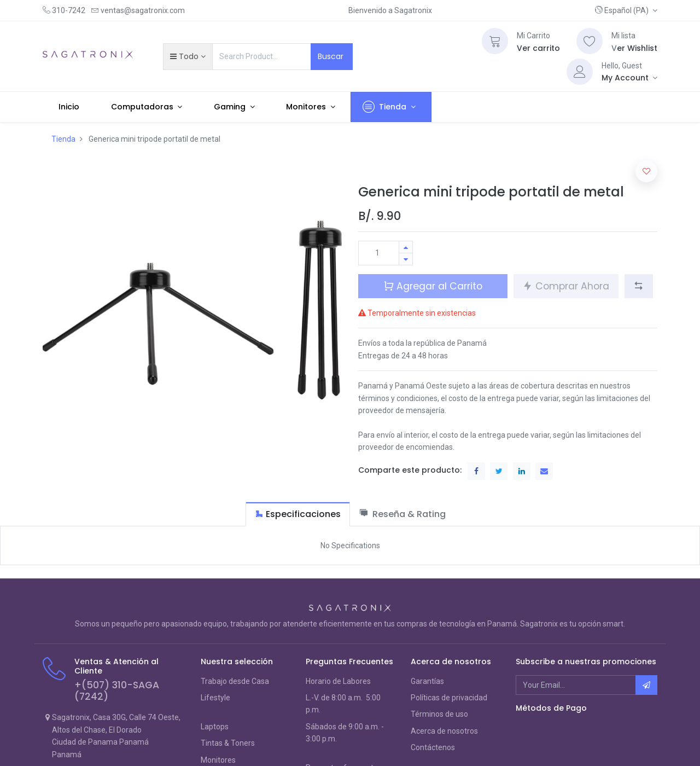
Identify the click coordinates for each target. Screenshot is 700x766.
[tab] (298, 514)
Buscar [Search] (332, 56)
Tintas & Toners (228, 743)
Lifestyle (215, 698)
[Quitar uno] (406, 259)
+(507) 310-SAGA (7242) (117, 691)
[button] (626, 10)
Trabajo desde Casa (235, 681)
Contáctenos (433, 747)
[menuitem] (69, 107)
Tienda (63, 139)
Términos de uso (439, 714)
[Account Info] (629, 78)
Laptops (215, 727)
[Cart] (495, 41)
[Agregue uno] (406, 247)
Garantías (427, 681)
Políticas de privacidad (449, 698)
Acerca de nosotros (444, 731)
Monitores (218, 760)
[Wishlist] (590, 41)
